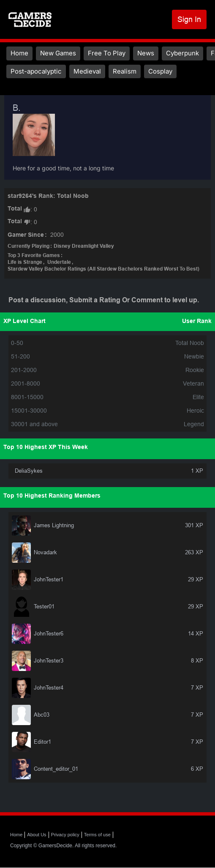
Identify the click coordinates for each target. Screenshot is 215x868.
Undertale (59, 263)
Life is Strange (25, 263)
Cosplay (160, 71)
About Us (37, 835)
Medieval (87, 71)
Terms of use (97, 835)
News (146, 53)
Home (19, 53)
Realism (125, 71)
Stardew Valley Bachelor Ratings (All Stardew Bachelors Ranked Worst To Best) (103, 269)
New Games (58, 53)
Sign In (189, 19)
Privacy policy (65, 835)
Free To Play (107, 53)
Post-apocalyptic (36, 71)
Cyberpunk (182, 53)
